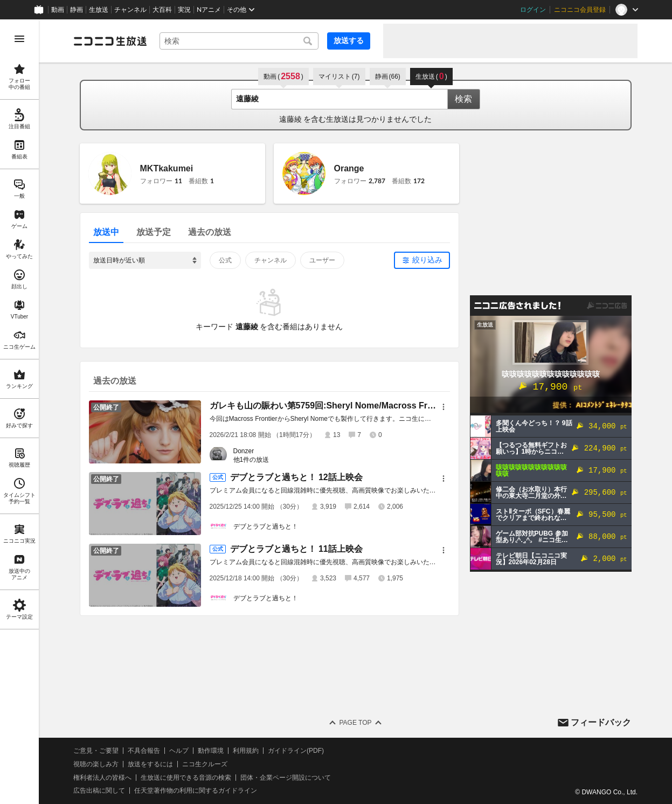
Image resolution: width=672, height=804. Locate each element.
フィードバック (601, 722)
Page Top (355, 723)
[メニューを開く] (19, 39)
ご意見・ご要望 (96, 751)
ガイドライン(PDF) (296, 751)
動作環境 (211, 751)
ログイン (533, 10)
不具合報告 (144, 751)
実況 (184, 10)
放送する (349, 40)
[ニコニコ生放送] (110, 41)
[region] (19, 412)
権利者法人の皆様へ (102, 778)
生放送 (99, 10)
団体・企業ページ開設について (286, 778)
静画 (77, 10)
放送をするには (150, 764)
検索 (463, 99)
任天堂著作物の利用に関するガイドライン (196, 791)
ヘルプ (179, 751)
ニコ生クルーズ (205, 764)
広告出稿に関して (99, 791)
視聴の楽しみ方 (96, 764)
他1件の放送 (251, 460)
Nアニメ (209, 10)
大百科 (162, 10)
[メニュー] (444, 407)
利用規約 (246, 751)
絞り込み (427, 260)
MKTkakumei (167, 168)
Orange (349, 168)
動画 (58, 10)
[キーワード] (239, 41)
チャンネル (130, 10)
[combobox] (239, 41)
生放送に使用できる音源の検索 (186, 778)
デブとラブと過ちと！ (266, 526)
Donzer (244, 451)
